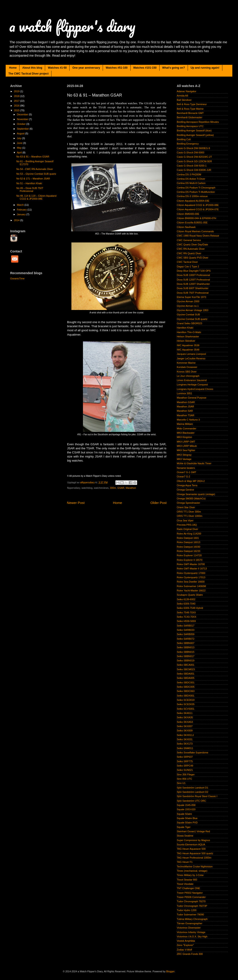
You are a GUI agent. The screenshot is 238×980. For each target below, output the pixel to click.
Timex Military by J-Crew (190, 875)
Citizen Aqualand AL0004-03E (193, 201)
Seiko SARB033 (186, 630)
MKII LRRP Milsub (187, 446)
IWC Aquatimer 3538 (188, 345)
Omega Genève (185, 490)
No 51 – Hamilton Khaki (29, 183)
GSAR (121, 488)
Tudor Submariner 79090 (190, 915)
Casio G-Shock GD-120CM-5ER (194, 161)
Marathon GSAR (186, 402)
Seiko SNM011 (185, 748)
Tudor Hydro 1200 (187, 910)
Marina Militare (185, 424)
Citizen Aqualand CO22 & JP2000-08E (198, 205)
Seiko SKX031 (185, 739)
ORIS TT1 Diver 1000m (190, 516)
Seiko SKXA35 (185, 717)
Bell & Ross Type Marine (190, 109)
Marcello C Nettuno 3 (188, 420)
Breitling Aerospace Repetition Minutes (198, 122)
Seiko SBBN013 (186, 647)
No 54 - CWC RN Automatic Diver (35, 169)
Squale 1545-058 (186, 805)
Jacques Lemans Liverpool (191, 354)
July (19, 138)
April (20, 152)
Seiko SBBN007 (186, 643)
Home (13, 68)
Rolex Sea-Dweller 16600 (191, 582)
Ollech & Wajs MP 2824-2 (191, 481)
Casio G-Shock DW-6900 (191, 152)
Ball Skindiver (184, 100)
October (22, 124)
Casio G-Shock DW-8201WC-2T (194, 157)
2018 (17, 96)
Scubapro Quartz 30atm (190, 595)
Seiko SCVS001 (186, 709)
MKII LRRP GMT (186, 442)
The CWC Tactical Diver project (28, 74)
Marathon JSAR (185, 407)
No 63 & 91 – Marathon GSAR (33, 157)
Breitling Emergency (188, 144)
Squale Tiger (184, 827)
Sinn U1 (181, 783)
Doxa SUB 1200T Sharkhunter (193, 284)
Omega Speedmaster (188, 503)
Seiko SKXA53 (185, 722)
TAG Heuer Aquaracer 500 (191, 849)
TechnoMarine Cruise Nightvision (195, 866)
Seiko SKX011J (185, 735)
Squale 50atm (184, 814)
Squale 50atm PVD (187, 823)
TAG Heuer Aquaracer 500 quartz (195, 853)
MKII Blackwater (186, 433)
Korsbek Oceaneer (187, 367)
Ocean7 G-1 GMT (187, 472)
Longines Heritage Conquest (192, 385)
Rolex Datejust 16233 (188, 551)
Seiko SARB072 (186, 639)
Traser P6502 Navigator (190, 893)
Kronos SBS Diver (187, 372)
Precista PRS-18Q (187, 525)
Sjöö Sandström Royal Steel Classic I (197, 796)
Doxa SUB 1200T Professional (193, 280)
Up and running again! (205, 68)
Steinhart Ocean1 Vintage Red (193, 831)
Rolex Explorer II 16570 (190, 560)
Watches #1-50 (57, 68)
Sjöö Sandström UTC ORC (191, 801)
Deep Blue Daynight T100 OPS (194, 271)
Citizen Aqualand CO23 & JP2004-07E (198, 209)
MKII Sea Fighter (186, 450)
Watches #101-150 (145, 68)
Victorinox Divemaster (189, 928)
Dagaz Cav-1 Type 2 (188, 266)
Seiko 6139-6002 (186, 599)
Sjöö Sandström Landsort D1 (193, 788)
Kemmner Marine (186, 363)
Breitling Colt (184, 139)
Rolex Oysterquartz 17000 (191, 573)
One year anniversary (86, 68)
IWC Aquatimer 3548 (188, 350)
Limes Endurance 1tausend (192, 380)
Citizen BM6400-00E (188, 214)
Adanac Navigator (187, 91)
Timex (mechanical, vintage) (192, 871)
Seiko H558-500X (186, 621)
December (23, 114)
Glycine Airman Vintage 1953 (193, 310)
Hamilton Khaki (185, 328)
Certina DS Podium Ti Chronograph (196, 188)
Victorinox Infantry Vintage (191, 932)
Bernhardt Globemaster (189, 117)
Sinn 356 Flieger (186, 774)
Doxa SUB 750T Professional (193, 293)
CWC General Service (189, 240)
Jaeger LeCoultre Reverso (191, 358)
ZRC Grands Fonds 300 (190, 954)
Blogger (170, 971)
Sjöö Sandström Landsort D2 (193, 792)
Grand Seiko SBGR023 (189, 323)
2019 (17, 91)
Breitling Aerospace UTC (190, 126)
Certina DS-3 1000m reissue (192, 196)
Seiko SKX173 (185, 744)
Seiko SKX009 (185, 731)
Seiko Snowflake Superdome (193, 753)
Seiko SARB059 (186, 634)
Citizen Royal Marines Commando (195, 231)
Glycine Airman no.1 (188, 306)
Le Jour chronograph (188, 376)
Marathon (131, 488)
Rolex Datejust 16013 (188, 542)
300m (113, 488)
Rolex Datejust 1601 (188, 538)
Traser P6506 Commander (191, 897)
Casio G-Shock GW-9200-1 (192, 166)
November (23, 119)
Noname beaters (186, 468)
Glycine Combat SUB (188, 315)
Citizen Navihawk (186, 227)
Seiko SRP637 (185, 757)
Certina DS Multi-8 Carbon (191, 183)
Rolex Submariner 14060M (191, 586)
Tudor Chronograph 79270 (191, 901)
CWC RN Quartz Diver (189, 253)
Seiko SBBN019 (186, 661)
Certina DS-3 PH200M (189, 174)
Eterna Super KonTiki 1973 (191, 297)
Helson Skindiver (186, 341)
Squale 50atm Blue (187, 818)
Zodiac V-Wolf (184, 950)
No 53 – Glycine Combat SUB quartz (36, 174)
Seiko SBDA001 (186, 674)
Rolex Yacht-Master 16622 (191, 590)
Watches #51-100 (117, 68)
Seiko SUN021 (185, 770)
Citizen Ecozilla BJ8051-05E (192, 223)
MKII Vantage (184, 459)
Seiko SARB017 (186, 626)
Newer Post (76, 503)
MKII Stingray (184, 455)
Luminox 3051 (185, 393)
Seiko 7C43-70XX (187, 617)
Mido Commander (187, 428)
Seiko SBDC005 (186, 687)
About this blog (32, 68)
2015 (17, 110)
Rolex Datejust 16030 (188, 547)
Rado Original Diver (187, 529)
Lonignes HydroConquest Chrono (195, 389)
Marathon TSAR (186, 415)
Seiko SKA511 (185, 713)
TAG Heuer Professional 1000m (194, 858)
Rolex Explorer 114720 (189, 555)
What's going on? (174, 68)
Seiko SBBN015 (186, 652)
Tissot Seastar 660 (187, 880)
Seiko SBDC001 (186, 682)
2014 (17, 220)
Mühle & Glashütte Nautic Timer (194, 463)
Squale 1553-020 (186, 809)
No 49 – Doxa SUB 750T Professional (30, 190)
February (22, 210)
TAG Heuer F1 (185, 862)
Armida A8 (182, 96)
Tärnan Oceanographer (189, 923)
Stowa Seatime (185, 836)
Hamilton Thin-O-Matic (189, 332)
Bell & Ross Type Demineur (192, 104)
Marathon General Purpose (192, 398)
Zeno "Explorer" (185, 945)
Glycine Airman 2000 (188, 301)
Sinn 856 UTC (185, 779)
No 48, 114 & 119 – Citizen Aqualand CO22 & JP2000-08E (36, 197)
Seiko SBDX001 (186, 696)
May (20, 148)
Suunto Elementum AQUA (191, 844)
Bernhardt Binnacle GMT (190, 113)
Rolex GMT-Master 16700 (191, 564)
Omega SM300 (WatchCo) (191, 498)
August (21, 133)
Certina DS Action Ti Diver (191, 179)
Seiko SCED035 (186, 704)
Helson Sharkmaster (188, 336)
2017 (17, 101)
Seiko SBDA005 (186, 678)
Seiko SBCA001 (186, 665)
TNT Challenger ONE (188, 888)
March (21, 205)
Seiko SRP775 (185, 761)
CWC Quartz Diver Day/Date (192, 244)
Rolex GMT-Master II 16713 (192, 569)
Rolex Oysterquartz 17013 (191, 577)
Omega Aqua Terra (187, 485)
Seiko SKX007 (185, 726)
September (23, 129)
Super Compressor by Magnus (193, 840)
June (20, 143)
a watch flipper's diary (72, 26)
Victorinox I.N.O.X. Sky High (192, 936)
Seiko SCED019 (186, 700)
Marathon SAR (185, 411)
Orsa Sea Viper (185, 520)
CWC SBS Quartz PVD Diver (193, 258)
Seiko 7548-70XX (186, 612)
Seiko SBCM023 (186, 669)
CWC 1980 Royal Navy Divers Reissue (198, 236)
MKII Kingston (184, 437)
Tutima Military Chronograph (192, 919)
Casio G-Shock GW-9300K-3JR (194, 170)
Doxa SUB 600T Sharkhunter (193, 288)
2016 (17, 106)
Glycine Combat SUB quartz (192, 319)
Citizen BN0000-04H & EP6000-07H (196, 218)
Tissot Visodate (185, 884)
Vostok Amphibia (186, 941)
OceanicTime (17, 278)
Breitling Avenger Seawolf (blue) (194, 131)
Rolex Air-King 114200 (189, 534)
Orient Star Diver (186, 507)
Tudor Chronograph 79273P (192, 906)
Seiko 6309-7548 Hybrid (190, 608)
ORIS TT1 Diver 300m (189, 512)
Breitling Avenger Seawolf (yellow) (195, 135)
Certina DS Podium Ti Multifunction (196, 192)
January (22, 214)
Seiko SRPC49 (185, 766)
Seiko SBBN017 (186, 656)
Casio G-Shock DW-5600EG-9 (193, 148)
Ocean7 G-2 (183, 477)
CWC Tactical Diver (187, 262)
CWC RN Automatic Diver (191, 249)
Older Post (159, 503)
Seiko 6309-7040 (186, 604)
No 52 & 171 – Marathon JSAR (33, 179)
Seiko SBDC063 (186, 691)
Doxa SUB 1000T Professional (193, 275)
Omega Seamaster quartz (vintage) (196, 494)
